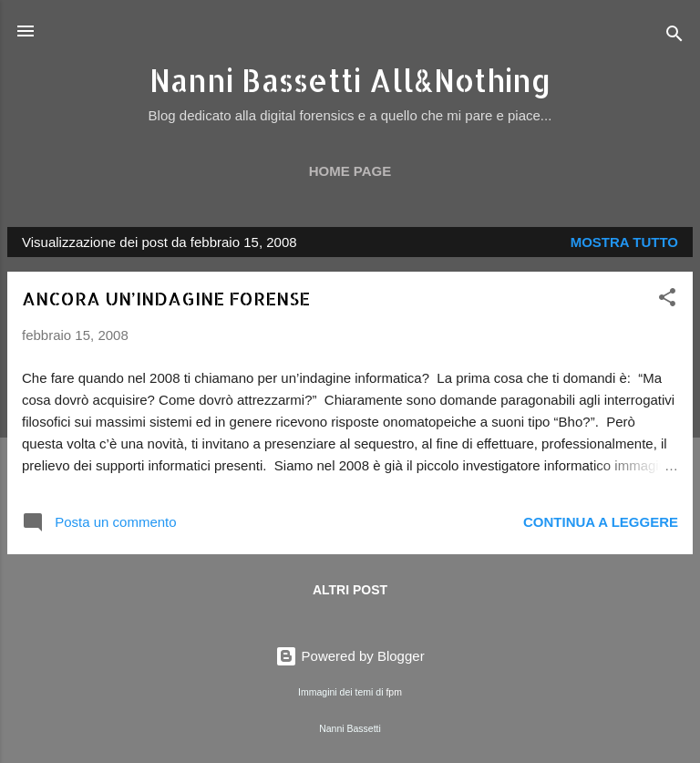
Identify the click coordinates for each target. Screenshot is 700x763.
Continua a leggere (601, 522)
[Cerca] (674, 37)
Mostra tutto (624, 242)
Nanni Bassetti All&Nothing (350, 80)
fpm (394, 692)
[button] (667, 300)
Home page (350, 171)
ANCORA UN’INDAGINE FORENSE (166, 298)
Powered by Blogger (350, 656)
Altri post (350, 590)
